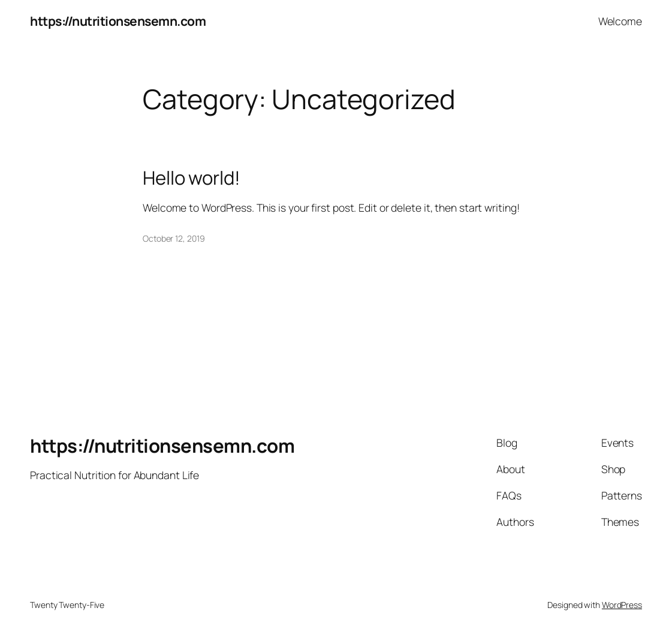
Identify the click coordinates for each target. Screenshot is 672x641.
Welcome (620, 21)
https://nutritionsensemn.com (118, 21)
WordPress (622, 605)
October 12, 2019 (174, 238)
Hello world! (192, 178)
